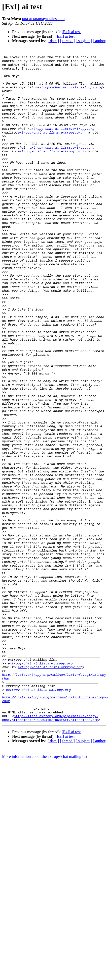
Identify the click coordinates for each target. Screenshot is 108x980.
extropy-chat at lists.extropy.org (70, 94)
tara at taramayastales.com (43, 19)
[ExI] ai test (71, 32)
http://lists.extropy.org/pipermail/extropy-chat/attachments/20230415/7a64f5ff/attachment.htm (50, 851)
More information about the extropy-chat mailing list (45, 890)
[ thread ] (67, 41)
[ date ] (53, 41)
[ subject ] (84, 41)
